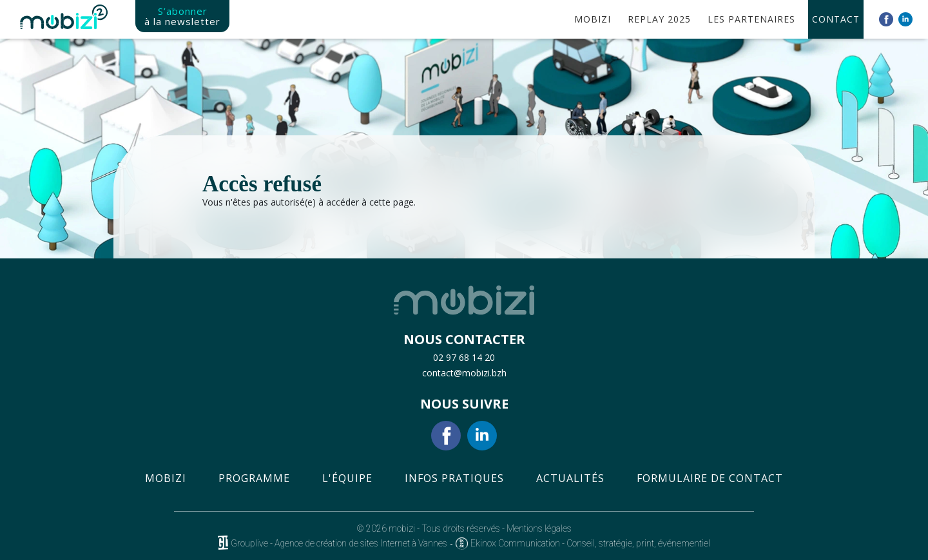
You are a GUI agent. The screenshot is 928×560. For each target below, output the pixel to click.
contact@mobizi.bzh (464, 373)
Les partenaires (751, 19)
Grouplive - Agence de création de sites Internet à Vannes (339, 543)
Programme (254, 478)
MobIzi (593, 19)
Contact (836, 19)
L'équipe (347, 478)
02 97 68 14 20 (464, 357)
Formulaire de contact (710, 478)
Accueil (557, 19)
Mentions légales (539, 528)
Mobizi (166, 478)
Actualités (570, 478)
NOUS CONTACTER (464, 340)
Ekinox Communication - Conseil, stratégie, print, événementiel (590, 543)
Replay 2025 (659, 19)
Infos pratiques (454, 478)
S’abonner (182, 16)
